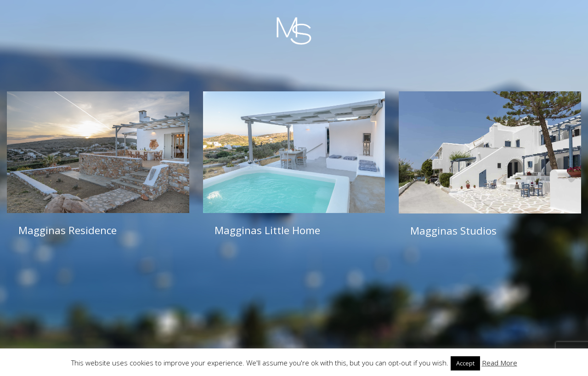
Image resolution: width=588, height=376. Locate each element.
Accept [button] (465, 363)
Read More (500, 363)
